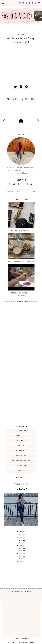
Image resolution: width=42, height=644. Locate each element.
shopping (21, 451)
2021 (21, 543)
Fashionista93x (18, 639)
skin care (21, 456)
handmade (21, 466)
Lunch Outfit (21, 489)
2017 (21, 553)
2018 (21, 551)
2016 (21, 556)
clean (21, 471)
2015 (21, 559)
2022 (21, 540)
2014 (21, 561)
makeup (21, 441)
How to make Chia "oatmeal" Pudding (21, 262)
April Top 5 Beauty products (21, 231)
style (21, 446)
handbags (21, 431)
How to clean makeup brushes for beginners (21, 294)
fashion (21, 436)
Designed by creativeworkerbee (21, 642)
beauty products (21, 461)
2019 (21, 548)
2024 (21, 535)
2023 (21, 537)
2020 (21, 545)
